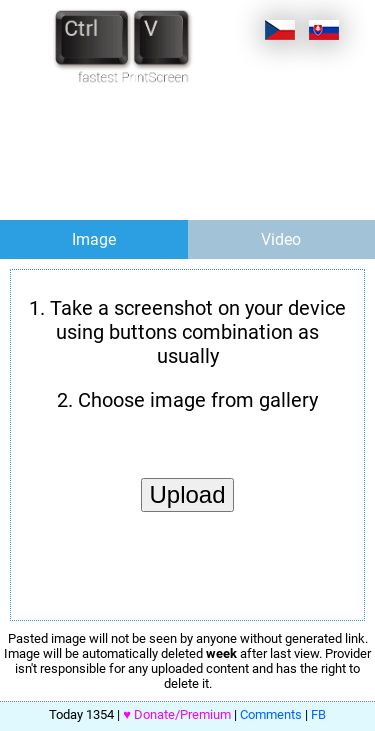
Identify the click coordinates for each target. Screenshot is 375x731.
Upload (187, 494)
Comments (271, 714)
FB (318, 714)
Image (94, 239)
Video (281, 239)
